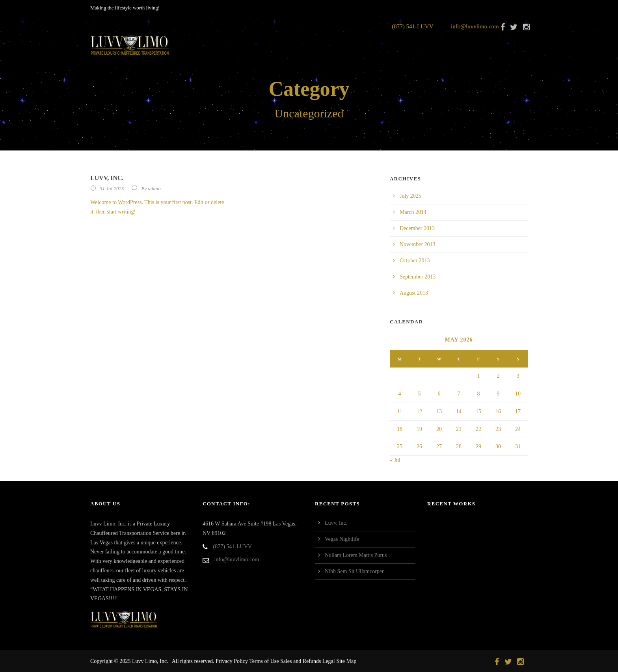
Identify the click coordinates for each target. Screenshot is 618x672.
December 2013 (417, 228)
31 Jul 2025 (112, 188)
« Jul (395, 460)
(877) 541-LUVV (412, 26)
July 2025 (410, 196)
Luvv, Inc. (107, 178)
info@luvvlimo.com (475, 26)
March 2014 (413, 212)
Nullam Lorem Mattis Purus (356, 555)
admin (154, 188)
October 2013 (415, 261)
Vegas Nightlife (342, 539)
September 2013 (418, 277)
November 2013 (418, 244)
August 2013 (414, 293)
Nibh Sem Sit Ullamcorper (354, 571)
